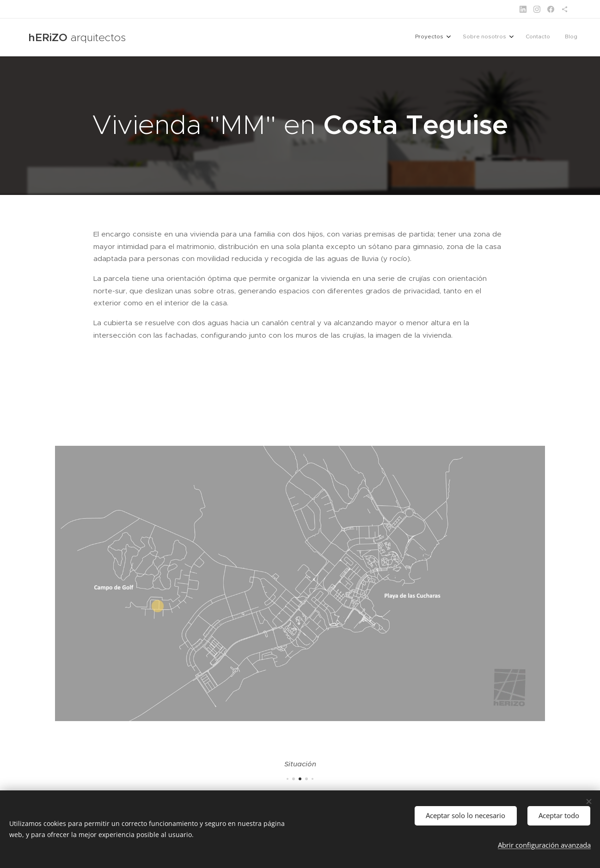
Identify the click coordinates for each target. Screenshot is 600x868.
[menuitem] (529, 37)
